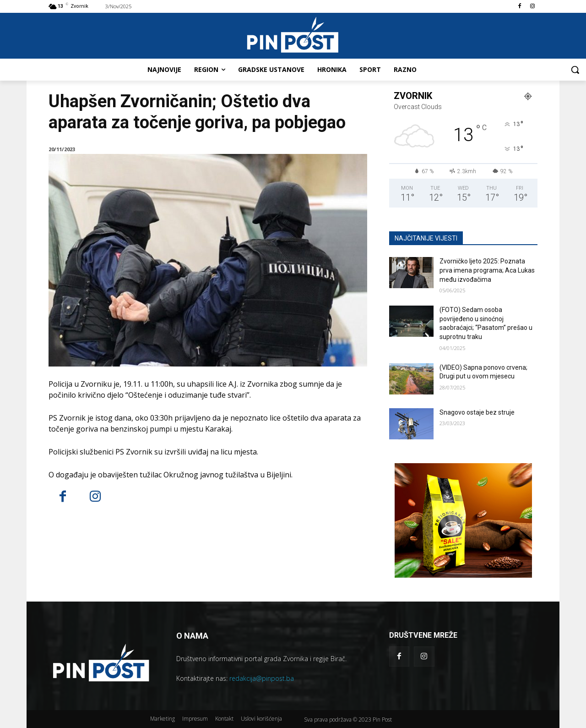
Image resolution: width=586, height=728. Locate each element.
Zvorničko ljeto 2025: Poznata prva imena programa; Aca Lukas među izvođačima (487, 270)
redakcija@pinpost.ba (262, 678)
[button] (575, 70)
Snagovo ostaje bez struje (477, 412)
